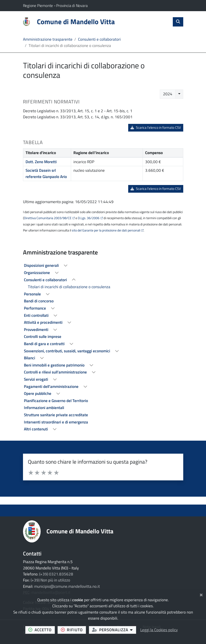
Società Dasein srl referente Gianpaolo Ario (46, 173)
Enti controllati (37, 315)
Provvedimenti (37, 330)
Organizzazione (37, 273)
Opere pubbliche (38, 393)
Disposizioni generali (42, 265)
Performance (35, 308)
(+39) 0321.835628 (56, 574)
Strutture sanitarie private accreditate (56, 415)
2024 (168, 94)
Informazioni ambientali (44, 408)
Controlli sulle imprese (43, 337)
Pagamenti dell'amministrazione (52, 386)
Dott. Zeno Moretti (41, 162)
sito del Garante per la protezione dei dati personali (106, 230)
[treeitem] (103, 266)
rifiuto (73, 630)
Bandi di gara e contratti (45, 344)
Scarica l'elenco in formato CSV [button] (156, 127)
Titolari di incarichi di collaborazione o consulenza (69, 287)
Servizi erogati (36, 379)
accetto (41, 630)
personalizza (114, 630)
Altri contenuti (36, 429)
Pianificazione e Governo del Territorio (56, 401)
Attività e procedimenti (44, 322)
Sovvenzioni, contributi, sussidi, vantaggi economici (67, 351)
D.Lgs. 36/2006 (89, 218)
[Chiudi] (201, 594)
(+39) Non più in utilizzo (50, 580)
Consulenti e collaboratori (99, 39)
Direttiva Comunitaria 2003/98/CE (48, 218)
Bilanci (30, 358)
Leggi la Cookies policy (159, 630)
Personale (33, 294)
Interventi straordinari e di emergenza (56, 422)
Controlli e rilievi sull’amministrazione (56, 372)
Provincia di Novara (72, 6)
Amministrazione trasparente (48, 39)
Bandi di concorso (39, 301)
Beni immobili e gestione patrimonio (55, 365)
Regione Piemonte (38, 6)
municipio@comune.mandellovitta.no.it (67, 586)
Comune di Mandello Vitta (80, 531)
